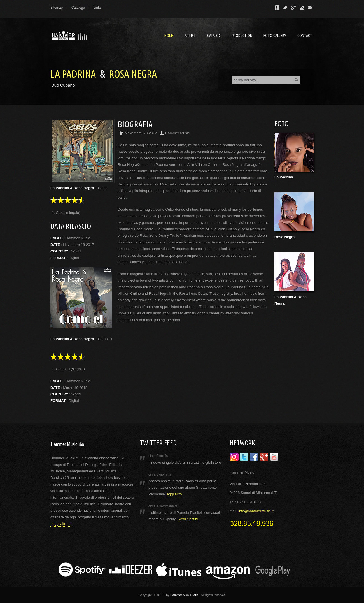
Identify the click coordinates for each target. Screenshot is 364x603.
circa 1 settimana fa (163, 506)
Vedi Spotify (188, 519)
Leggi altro (173, 494)
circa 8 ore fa (158, 456)
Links (97, 8)
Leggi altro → (61, 524)
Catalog (214, 36)
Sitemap (57, 8)
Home (169, 36)
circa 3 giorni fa (160, 474)
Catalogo (78, 8)
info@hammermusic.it (256, 511)
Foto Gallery (275, 36)
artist (190, 36)
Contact (305, 36)
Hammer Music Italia (184, 595)
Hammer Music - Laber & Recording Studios (92, 36)
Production (242, 36)
